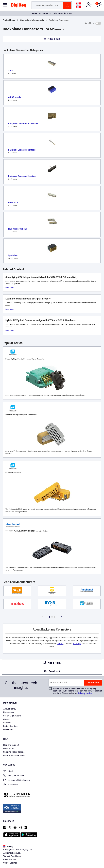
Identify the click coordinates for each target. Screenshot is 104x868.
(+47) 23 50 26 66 (14, 776)
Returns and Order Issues (14, 755)
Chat (8, 771)
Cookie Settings (10, 863)
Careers (7, 719)
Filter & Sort (54, 39)
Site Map (7, 723)
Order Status (9, 749)
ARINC (60, 644)
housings (77, 644)
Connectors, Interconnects (32, 20)
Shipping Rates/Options (14, 752)
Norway (8, 846)
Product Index (9, 20)
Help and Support (11, 745)
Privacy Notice (85, 693)
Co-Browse (11, 785)
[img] (19, 6)
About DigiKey (10, 709)
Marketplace (9, 712)
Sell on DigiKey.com (12, 716)
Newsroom (8, 730)
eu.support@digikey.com (17, 780)
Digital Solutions (11, 726)
